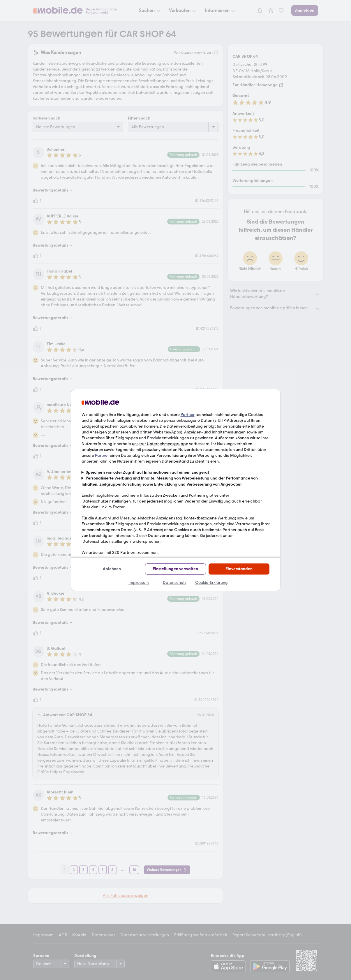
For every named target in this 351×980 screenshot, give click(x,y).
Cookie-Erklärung (211, 583)
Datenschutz (175, 583)
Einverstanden (239, 569)
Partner (188, 415)
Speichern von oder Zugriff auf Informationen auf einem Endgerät (147, 472)
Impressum (139, 583)
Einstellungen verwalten (175, 569)
